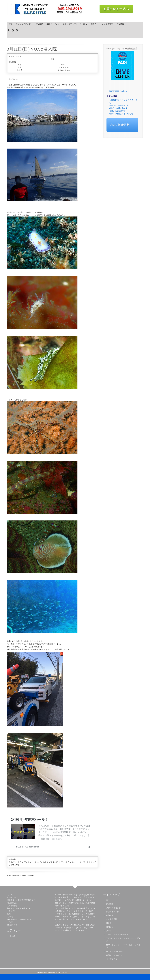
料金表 (95, 24)
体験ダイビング (53, 24)
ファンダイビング (24, 24)
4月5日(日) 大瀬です (117, 111)
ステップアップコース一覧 (74, 25)
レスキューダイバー (114, 951)
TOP (10, 24)
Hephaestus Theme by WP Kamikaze (52, 972)
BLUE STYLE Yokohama (118, 91)
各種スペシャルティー (115, 955)
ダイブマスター (112, 959)
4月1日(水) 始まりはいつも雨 (121, 114)
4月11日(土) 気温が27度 (119, 105)
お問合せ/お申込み (116, 9)
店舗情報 (120, 24)
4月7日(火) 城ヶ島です (118, 108)
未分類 (12, 936)
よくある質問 (107, 24)
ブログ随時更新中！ (122, 125)
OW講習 (39, 24)
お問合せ (110, 927)
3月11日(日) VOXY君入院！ (34, 49)
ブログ (109, 931)
